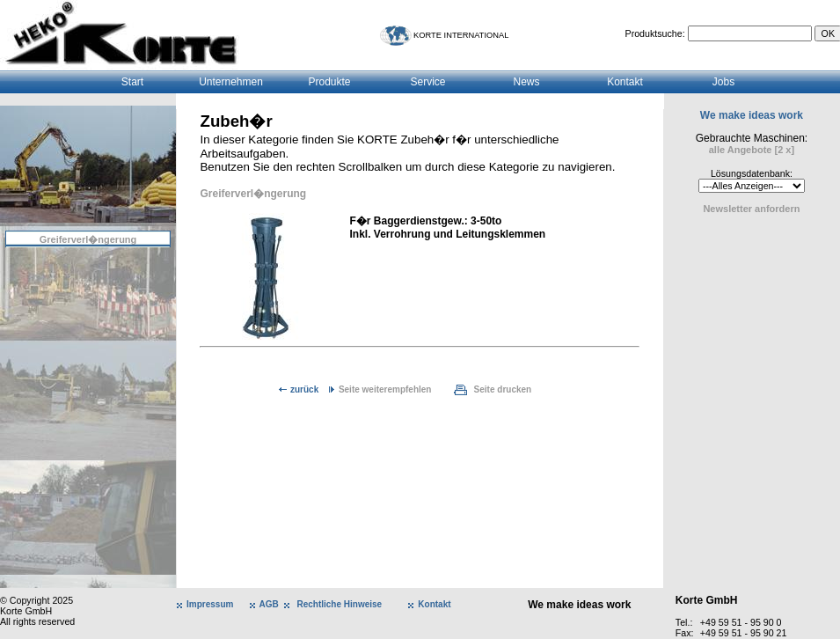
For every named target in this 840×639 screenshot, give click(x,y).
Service (427, 82)
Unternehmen (231, 82)
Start (132, 82)
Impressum (210, 604)
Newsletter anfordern (751, 209)
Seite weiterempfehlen (385, 389)
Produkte (329, 82)
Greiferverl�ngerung (88, 239)
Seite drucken (503, 389)
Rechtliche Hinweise (339, 604)
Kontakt (625, 82)
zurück (304, 389)
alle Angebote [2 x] (752, 150)
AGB (269, 604)
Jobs (723, 82)
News (526, 82)
